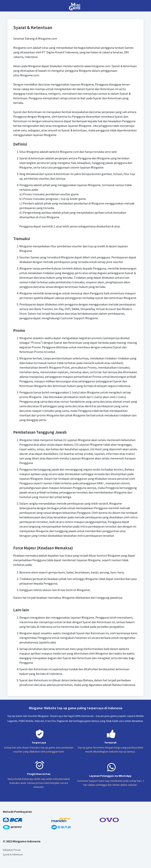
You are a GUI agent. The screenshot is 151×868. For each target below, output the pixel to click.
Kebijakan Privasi (12, 850)
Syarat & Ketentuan (13, 855)
